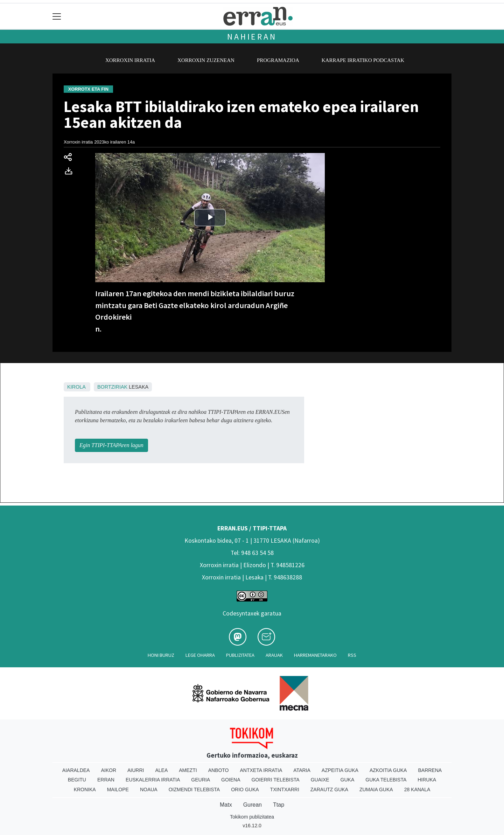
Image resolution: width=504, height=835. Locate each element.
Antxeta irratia (261, 770)
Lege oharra (200, 655)
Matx (226, 805)
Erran (106, 780)
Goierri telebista (275, 780)
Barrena (430, 770)
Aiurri (136, 770)
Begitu (77, 780)
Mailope (118, 789)
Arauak (274, 655)
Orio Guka (245, 789)
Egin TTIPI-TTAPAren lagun (111, 445)
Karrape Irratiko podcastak (363, 60)
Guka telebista (386, 780)
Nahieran (252, 37)
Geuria (201, 780)
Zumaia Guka (376, 789)
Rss (352, 655)
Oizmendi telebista (194, 789)
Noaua (149, 789)
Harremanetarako (315, 655)
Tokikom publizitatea (252, 817)
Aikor (108, 770)
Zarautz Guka (329, 789)
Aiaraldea (76, 770)
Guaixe (320, 780)
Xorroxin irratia (130, 60)
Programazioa (278, 60)
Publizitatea (240, 655)
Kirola (76, 387)
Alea (161, 770)
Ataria (302, 770)
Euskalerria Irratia (153, 780)
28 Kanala (417, 789)
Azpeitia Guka (340, 770)
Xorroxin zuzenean (206, 60)
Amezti (188, 770)
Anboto (219, 770)
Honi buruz (161, 655)
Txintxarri (285, 789)
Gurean (253, 805)
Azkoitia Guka (388, 770)
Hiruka (427, 780)
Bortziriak (112, 387)
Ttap (279, 805)
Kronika (85, 789)
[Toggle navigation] (57, 16)
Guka (348, 780)
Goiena (231, 780)
